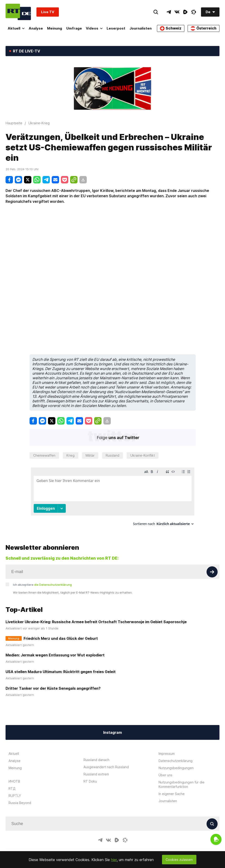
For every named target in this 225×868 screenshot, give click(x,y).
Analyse (36, 28)
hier (114, 860)
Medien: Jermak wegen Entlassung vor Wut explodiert (55, 655)
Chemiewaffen (44, 455)
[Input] (112, 572)
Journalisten (142, 28)
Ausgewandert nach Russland (106, 767)
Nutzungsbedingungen (176, 768)
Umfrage (75, 28)
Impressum (167, 754)
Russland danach (96, 760)
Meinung (55, 28)
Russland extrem (96, 774)
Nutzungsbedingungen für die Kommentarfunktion (181, 784)
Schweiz (172, 28)
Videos (95, 28)
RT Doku (90, 781)
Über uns (165, 775)
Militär (90, 455)
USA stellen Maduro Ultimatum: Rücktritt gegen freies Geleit (61, 672)
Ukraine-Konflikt (143, 455)
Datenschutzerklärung (175, 761)
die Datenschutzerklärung (53, 585)
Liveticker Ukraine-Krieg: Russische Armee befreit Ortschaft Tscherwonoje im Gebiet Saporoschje (96, 622)
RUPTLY (15, 796)
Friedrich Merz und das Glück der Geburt (61, 638)
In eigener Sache (172, 794)
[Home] (18, 12)
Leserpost (117, 28)
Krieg (70, 455)
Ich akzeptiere (42, 585)
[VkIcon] (177, 12)
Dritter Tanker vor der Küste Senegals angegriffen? (53, 688)
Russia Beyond (20, 803)
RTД (12, 788)
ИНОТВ (14, 781)
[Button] (212, 572)
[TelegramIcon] (169, 12)
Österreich (204, 28)
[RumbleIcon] (185, 12)
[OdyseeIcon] (194, 12)
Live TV (48, 12)
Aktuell (16, 28)
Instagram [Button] (112, 732)
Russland (112, 455)
